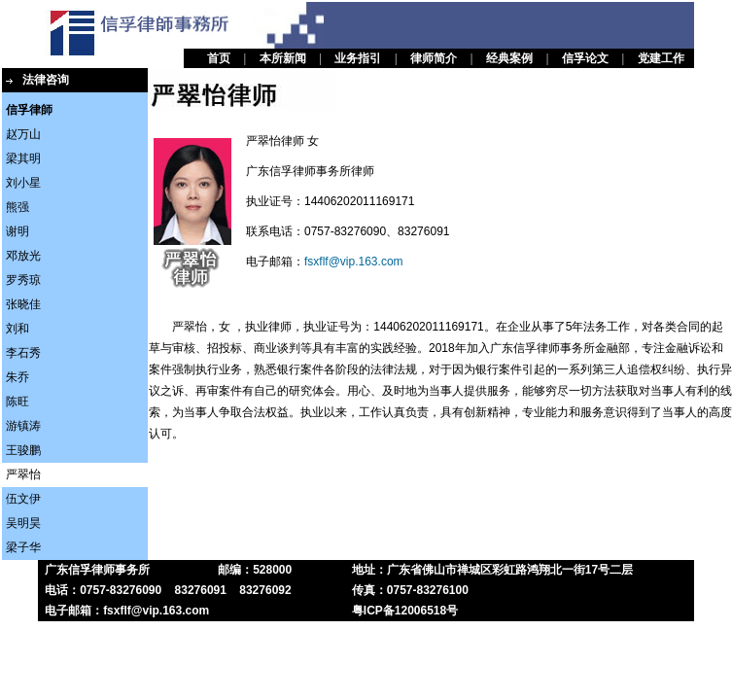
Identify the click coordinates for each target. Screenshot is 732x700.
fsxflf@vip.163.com (354, 262)
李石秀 (23, 353)
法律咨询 (46, 80)
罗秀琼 (23, 280)
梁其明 (23, 158)
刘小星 (23, 183)
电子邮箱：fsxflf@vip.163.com (127, 611)
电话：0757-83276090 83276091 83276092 (168, 590)
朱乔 (17, 377)
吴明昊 (23, 523)
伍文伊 (23, 499)
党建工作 (661, 58)
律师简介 (434, 58)
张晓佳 (23, 304)
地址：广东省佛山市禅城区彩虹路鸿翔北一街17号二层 (492, 570)
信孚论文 (585, 58)
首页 (219, 58)
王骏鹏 (23, 450)
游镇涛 (23, 426)
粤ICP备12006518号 (405, 611)
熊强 (17, 207)
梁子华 (23, 547)
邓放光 (23, 256)
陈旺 (17, 402)
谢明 (17, 231)
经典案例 (509, 58)
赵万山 (23, 134)
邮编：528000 (255, 570)
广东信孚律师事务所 (97, 570)
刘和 (17, 329)
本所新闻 (283, 58)
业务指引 (358, 58)
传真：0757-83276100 (410, 590)
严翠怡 (23, 474)
